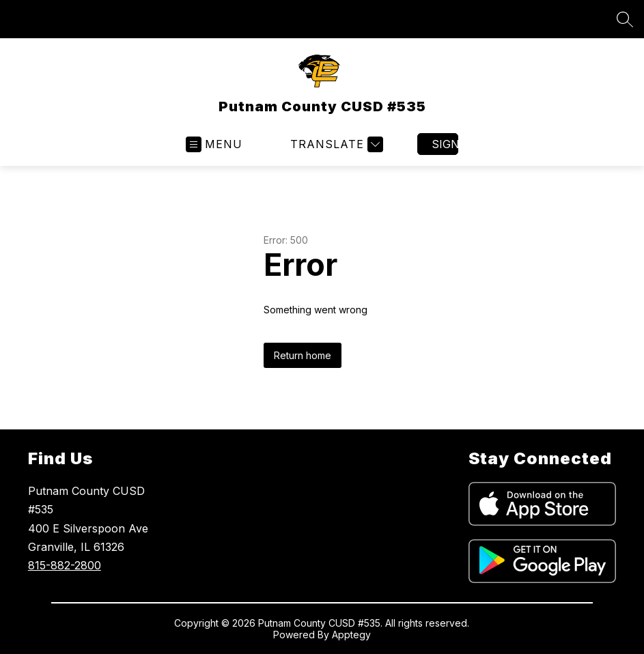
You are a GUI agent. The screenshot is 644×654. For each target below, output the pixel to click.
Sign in (445, 144)
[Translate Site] (335, 144)
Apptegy (351, 635)
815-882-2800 (65, 565)
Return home (303, 355)
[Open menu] (214, 144)
